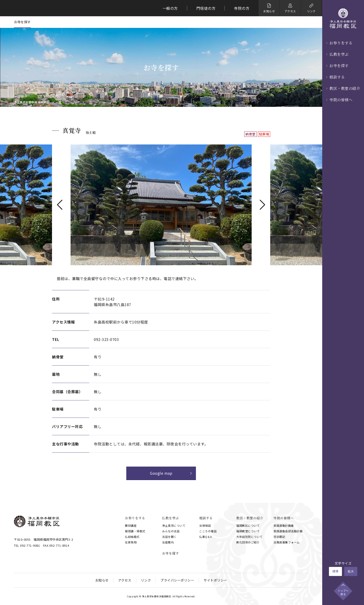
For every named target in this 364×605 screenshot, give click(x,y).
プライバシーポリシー (177, 580)
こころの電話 (208, 531)
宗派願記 (279, 537)
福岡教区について (248, 525)
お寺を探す (339, 66)
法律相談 (205, 525)
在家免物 (131, 542)
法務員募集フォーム (287, 542)
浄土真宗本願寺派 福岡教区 (32, 102)
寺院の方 (242, 8)
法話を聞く (169, 537)
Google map (161, 473)
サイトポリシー (215, 580)
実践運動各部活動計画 (288, 531)
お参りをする (341, 43)
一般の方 (170, 8)
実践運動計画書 (284, 525)
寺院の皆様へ (341, 100)
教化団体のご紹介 (248, 542)
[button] (60, 205)
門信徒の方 (206, 8)
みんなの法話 (171, 531)
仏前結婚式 (132, 537)
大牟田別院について (249, 537)
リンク (146, 580)
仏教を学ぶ (339, 54)
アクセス (125, 580)
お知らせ (102, 580)
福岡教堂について (248, 531)
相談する (337, 77)
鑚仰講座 (131, 525)
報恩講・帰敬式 (135, 531)
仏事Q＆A (206, 537)
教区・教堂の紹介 (345, 88)
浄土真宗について (174, 525)
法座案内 (168, 542)
